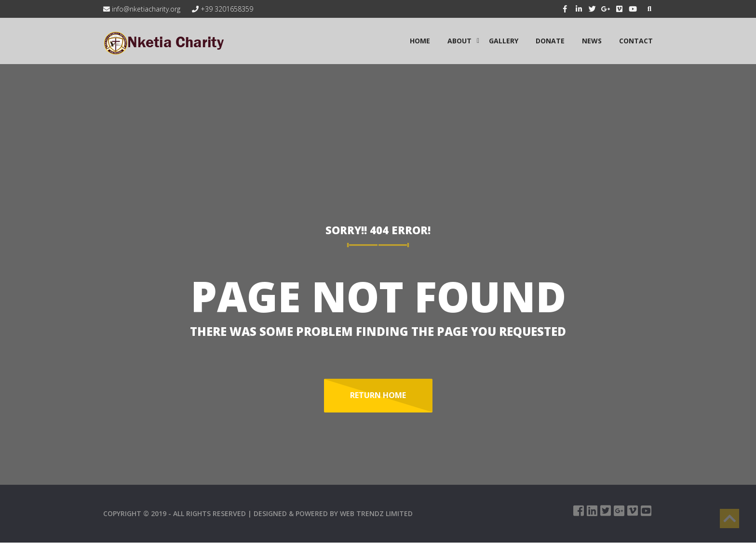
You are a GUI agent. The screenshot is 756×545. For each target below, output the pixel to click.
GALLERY (504, 41)
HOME (420, 41)
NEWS (592, 41)
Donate (550, 41)
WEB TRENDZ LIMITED (376, 513)
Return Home (378, 395)
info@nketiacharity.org (142, 9)
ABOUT (459, 41)
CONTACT (636, 41)
